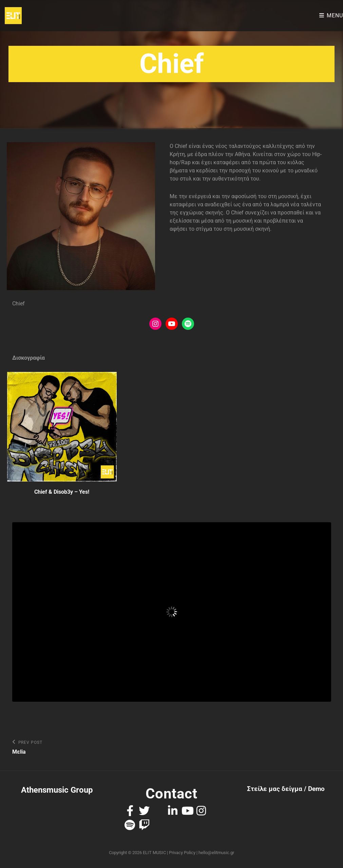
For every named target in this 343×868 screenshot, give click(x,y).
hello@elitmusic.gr (216, 853)
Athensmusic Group (57, 790)
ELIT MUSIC (154, 853)
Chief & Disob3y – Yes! (62, 492)
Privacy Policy (182, 853)
